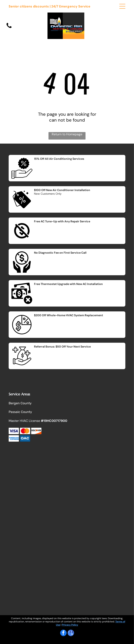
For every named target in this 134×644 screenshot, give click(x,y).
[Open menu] (122, 6)
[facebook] (63, 633)
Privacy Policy (70, 625)
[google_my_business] (71, 633)
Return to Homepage (67, 134)
